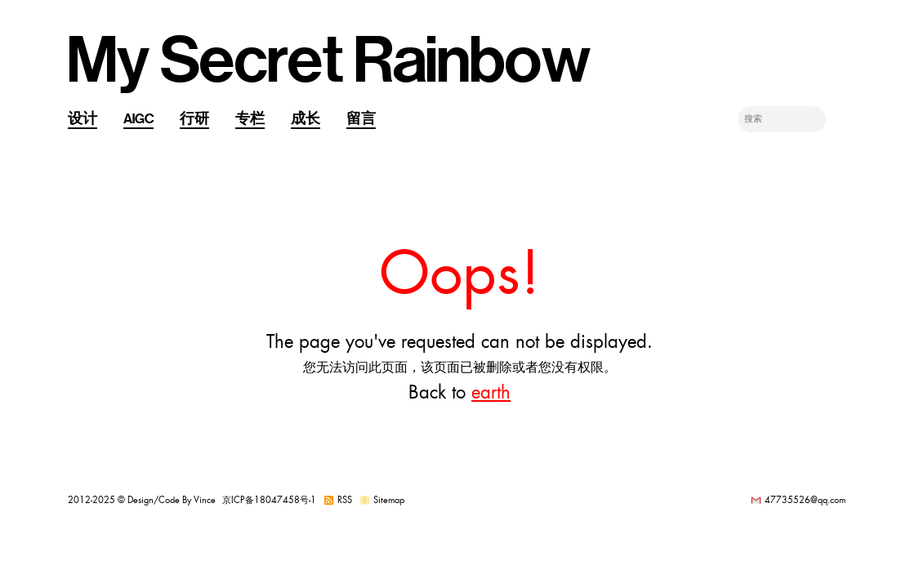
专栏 (250, 119)
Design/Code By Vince (172, 500)
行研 (194, 119)
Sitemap (389, 500)
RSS (345, 500)
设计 (83, 119)
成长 (306, 119)
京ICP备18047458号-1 (269, 500)
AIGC (138, 119)
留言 (361, 119)
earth (491, 392)
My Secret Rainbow (329, 61)
